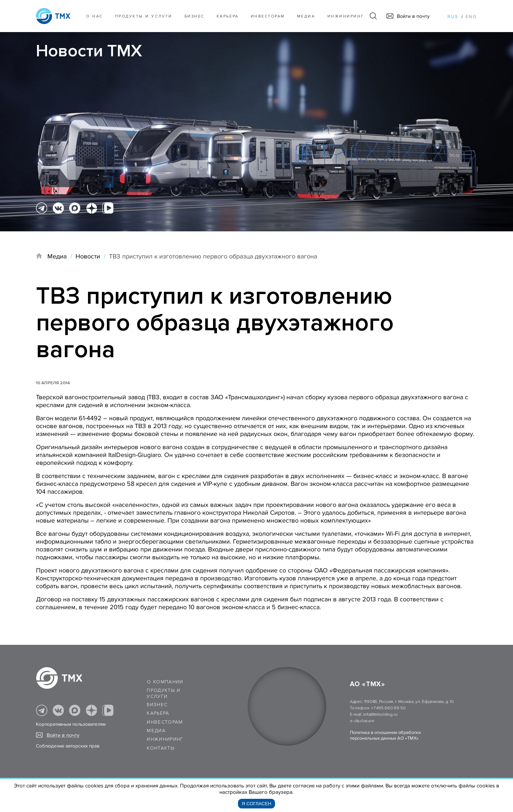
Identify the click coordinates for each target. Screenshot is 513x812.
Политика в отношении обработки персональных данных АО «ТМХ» (385, 735)
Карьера (228, 16)
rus (453, 17)
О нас (95, 16)
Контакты (161, 748)
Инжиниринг (346, 16)
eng (471, 17)
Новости (88, 256)
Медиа (306, 16)
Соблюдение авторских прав (68, 746)
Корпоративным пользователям (71, 724)
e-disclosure (362, 721)
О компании (165, 682)
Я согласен (257, 804)
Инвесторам (268, 16)
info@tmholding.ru (380, 715)
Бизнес (157, 705)
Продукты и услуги (144, 16)
